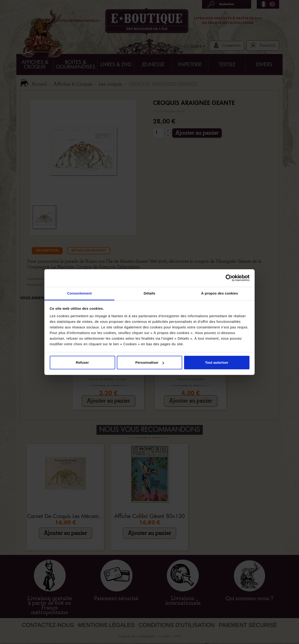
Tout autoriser (217, 362)
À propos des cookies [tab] (220, 293)
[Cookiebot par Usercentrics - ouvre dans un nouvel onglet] (229, 278)
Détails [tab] (149, 293)
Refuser (82, 362)
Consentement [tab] (79, 293)
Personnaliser (150, 362)
